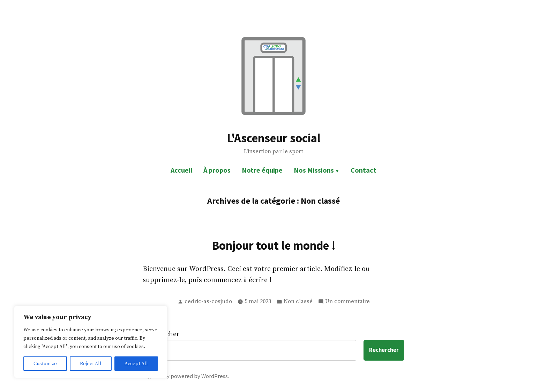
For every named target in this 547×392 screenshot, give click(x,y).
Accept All (136, 364)
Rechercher (384, 350)
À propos (217, 170)
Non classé (298, 301)
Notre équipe (262, 170)
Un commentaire (347, 302)
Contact (364, 170)
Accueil (181, 170)
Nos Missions (314, 170)
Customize (45, 364)
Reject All (91, 364)
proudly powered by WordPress (189, 376)
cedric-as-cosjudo (208, 301)
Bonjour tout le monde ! (274, 245)
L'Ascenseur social (274, 138)
